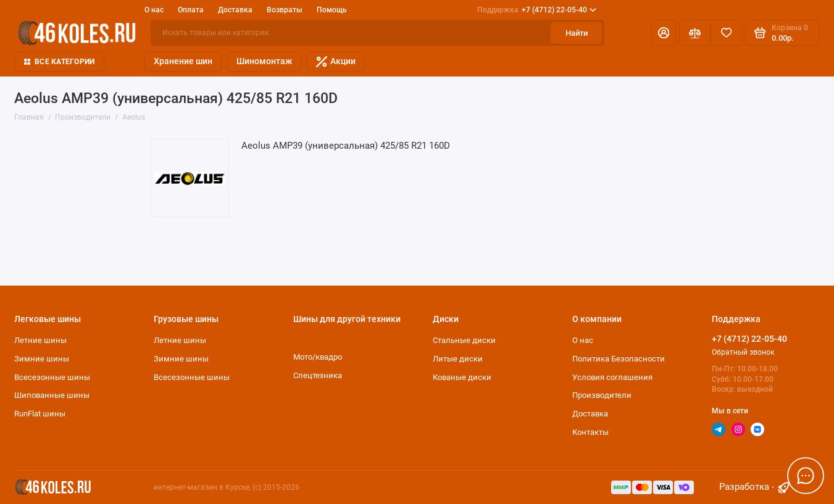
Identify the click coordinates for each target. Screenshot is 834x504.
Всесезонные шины (52, 377)
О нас (154, 10)
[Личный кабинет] (664, 33)
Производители (602, 395)
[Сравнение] (695, 33)
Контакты (590, 432)
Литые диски (458, 359)
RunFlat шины (40, 414)
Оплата (191, 10)
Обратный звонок (743, 352)
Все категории (60, 62)
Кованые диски (462, 377)
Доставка (235, 10)
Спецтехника (318, 375)
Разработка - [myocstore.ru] (755, 487)
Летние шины (40, 340)
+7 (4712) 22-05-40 (537, 10)
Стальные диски (464, 340)
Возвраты (285, 10)
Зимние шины (42, 359)
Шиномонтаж (264, 61)
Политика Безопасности (619, 359)
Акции (336, 62)
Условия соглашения (612, 377)
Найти (577, 33)
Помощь (332, 10)
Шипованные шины (52, 395)
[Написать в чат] (805, 475)
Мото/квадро (318, 357)
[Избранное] (727, 33)
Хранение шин (183, 61)
